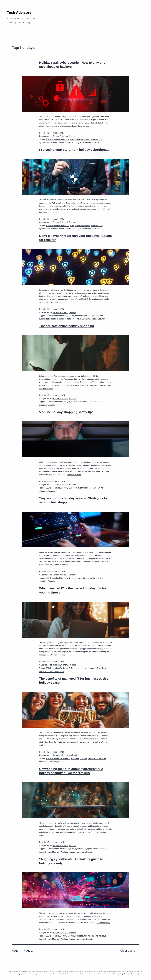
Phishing (75, 143)
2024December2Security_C (58, 936)
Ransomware (86, 143)
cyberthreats (44, 143)
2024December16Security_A (58, 402)
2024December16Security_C (58, 578)
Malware (56, 852)
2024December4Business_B (58, 668)
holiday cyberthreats (80, 402)
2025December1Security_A (58, 139)
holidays (54, 143)
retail (94, 143)
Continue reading (85, 126)
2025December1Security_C (58, 316)
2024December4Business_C (58, 758)
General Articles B (60, 222)
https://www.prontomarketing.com (131, 974)
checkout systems (83, 139)
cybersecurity (97, 139)
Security (72, 136)
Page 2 (28, 951)
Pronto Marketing (24, 23)
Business (56, 665)
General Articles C (60, 312)
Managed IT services (97, 668)
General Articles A (60, 136)
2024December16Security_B (58, 488)
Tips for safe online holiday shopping (67, 326)
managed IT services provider (52, 671)
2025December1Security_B (58, 225)
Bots (72, 139)
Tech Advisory (19, 12)
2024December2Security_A (58, 849)
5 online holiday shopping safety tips (66, 412)
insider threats (65, 143)
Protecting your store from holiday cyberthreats (74, 150)
